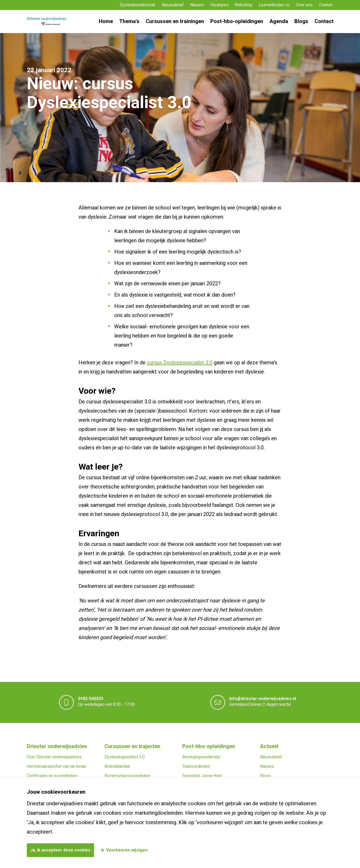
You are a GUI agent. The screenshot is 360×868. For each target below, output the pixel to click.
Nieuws (197, 5)
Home (106, 21)
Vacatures (219, 5)
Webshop (244, 5)
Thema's (129, 21)
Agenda (279, 21)
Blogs (301, 21)
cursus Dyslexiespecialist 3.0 (180, 363)
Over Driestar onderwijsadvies (54, 757)
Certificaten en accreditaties (52, 776)
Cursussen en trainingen (175, 21)
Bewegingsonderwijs (201, 757)
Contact (324, 21)
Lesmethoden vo (274, 5)
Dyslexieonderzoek (138, 5)
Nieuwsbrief (173, 5)
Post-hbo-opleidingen (237, 21)
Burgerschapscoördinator (127, 776)
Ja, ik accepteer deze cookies (60, 850)
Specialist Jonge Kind (202, 776)
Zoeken (326, 5)
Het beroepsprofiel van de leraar (56, 766)
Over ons (304, 5)
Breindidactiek (117, 766)
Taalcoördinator (196, 766)
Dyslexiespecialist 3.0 (125, 757)
